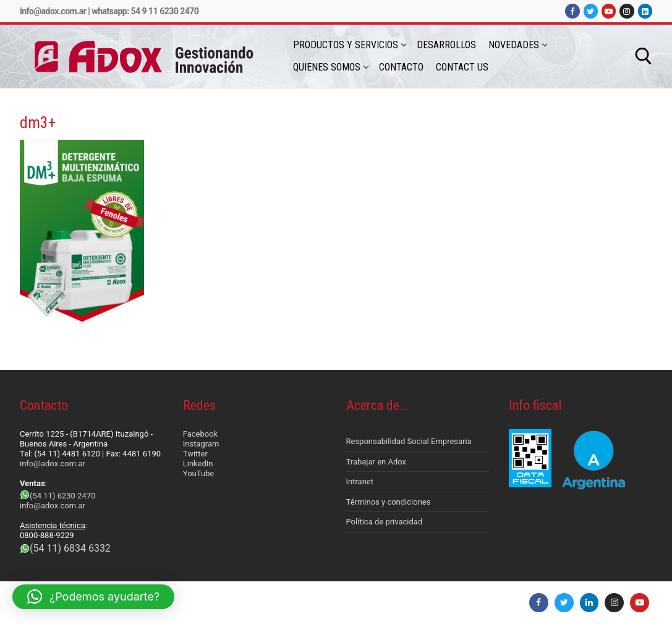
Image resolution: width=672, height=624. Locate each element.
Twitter (195, 454)
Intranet (360, 481)
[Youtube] (609, 11)
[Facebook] (572, 11)
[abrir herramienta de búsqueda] (644, 56)
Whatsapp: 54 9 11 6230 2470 (145, 11)
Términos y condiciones (389, 502)
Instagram (201, 444)
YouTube (199, 473)
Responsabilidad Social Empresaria (409, 441)
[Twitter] (591, 11)
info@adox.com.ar (53, 11)
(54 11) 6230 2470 (62, 496)
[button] (93, 597)
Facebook (200, 434)
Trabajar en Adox (376, 462)
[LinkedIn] (645, 11)
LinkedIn (198, 464)
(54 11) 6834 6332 (70, 548)
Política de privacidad (385, 522)
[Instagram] (627, 11)
